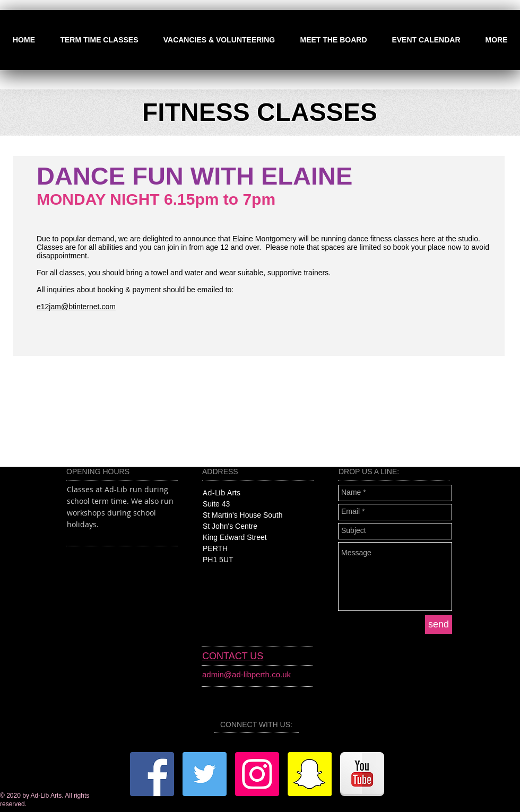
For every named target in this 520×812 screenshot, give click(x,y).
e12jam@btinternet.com (76, 307)
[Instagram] (257, 774)
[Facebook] (152, 774)
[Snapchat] (310, 774)
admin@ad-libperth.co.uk (246, 674)
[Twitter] (205, 774)
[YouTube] (362, 774)
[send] (439, 625)
